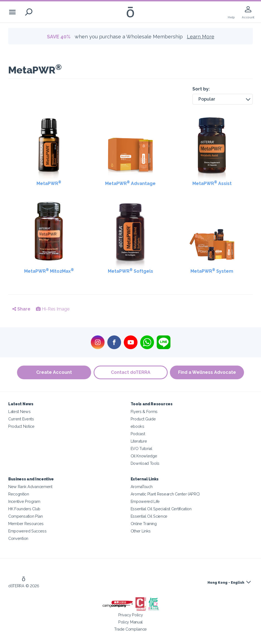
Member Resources (26, 524)
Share (21, 309)
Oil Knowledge (144, 456)
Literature (139, 441)
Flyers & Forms (144, 411)
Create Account (54, 372)
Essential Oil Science (149, 516)
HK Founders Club (24, 509)
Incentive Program (24, 501)
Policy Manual (130, 622)
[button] (223, 99)
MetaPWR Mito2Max (49, 271)
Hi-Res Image (53, 309)
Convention (18, 538)
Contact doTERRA (131, 372)
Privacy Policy (131, 615)
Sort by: (201, 89)
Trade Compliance (130, 629)
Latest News (19, 411)
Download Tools (145, 463)
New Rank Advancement (30, 487)
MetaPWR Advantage (130, 183)
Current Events (21, 419)
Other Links (141, 531)
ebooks (137, 426)
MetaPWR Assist (212, 183)
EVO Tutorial (141, 448)
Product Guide (143, 419)
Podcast (138, 434)
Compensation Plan (26, 516)
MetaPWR (49, 183)
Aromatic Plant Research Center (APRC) (165, 494)
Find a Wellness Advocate (207, 372)
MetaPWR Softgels (130, 271)
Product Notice (21, 426)
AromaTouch (142, 487)
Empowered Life (145, 501)
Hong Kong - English (226, 583)
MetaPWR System (212, 271)
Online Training (144, 524)
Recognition (19, 494)
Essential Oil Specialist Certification (161, 509)
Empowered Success (27, 531)
